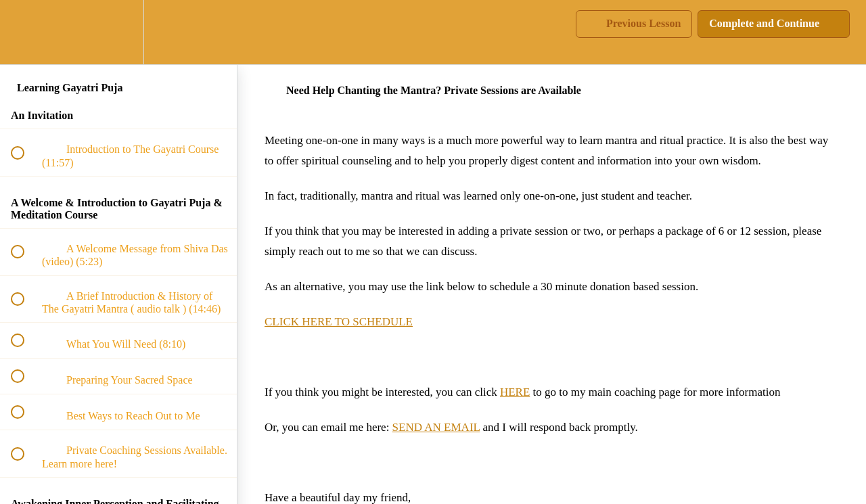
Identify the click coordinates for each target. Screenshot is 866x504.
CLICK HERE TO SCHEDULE (339, 322)
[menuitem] (118, 32)
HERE (515, 392)
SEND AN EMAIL (436, 427)
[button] (25, 32)
